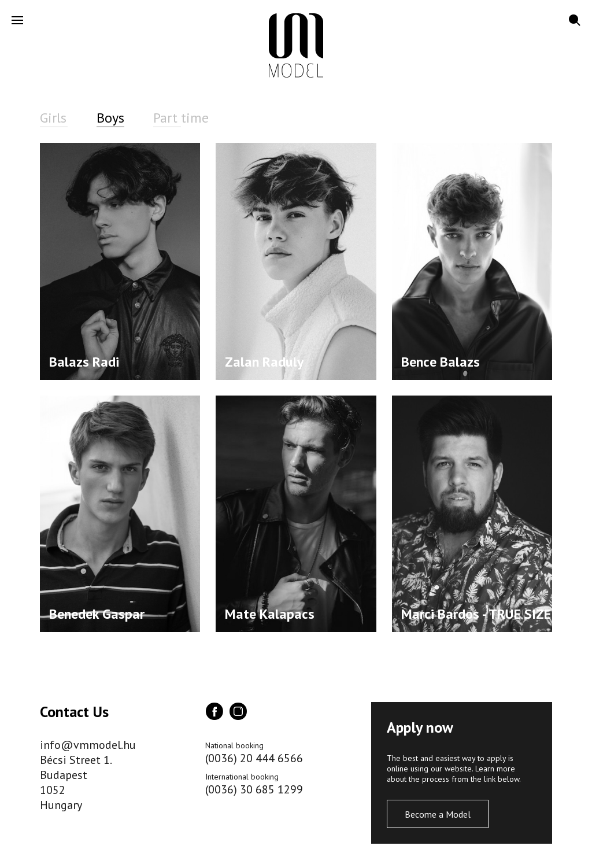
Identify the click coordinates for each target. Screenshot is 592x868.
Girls (53, 118)
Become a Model (438, 814)
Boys (110, 118)
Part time (181, 118)
